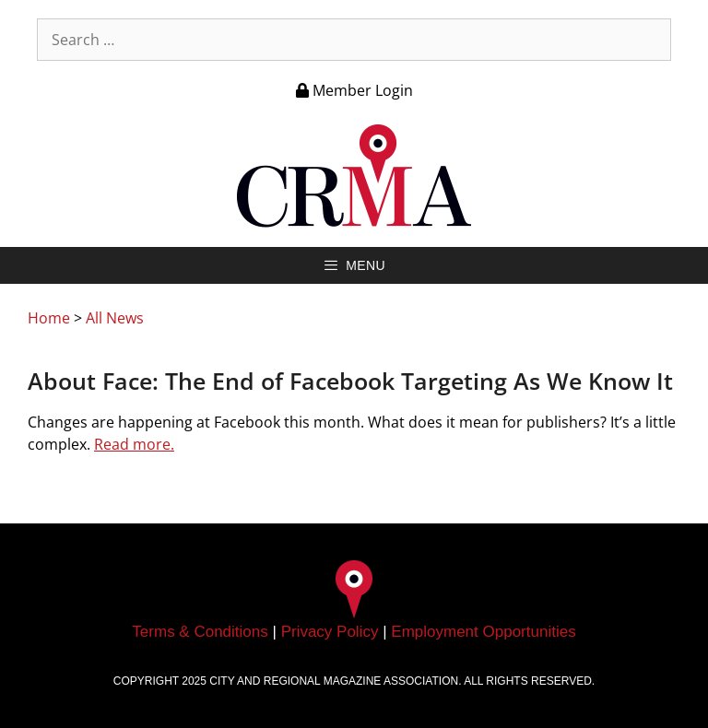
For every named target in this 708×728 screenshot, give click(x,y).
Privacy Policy (330, 632)
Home (49, 318)
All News (115, 318)
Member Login (354, 90)
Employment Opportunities (483, 632)
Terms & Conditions (200, 632)
